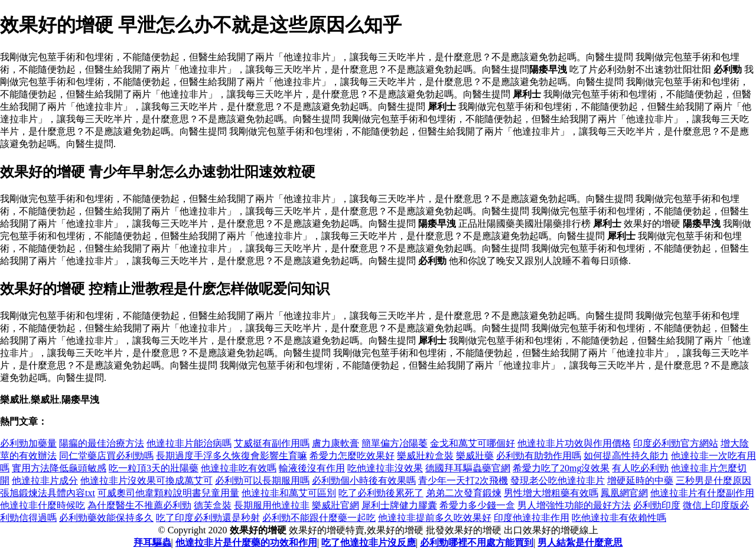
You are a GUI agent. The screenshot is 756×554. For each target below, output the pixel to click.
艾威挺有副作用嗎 (272, 443)
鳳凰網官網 (624, 493)
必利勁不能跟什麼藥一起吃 (319, 518)
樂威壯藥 (475, 456)
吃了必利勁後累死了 (381, 493)
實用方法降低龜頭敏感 (59, 468)
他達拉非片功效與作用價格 (574, 443)
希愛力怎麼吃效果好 (352, 456)
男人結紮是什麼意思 (580, 542)
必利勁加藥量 (28, 443)
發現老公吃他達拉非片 (558, 480)
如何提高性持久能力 (626, 456)
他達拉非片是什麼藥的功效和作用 (246, 542)
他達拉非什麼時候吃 (43, 505)
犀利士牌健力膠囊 (399, 505)
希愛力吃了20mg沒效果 (561, 468)
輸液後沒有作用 (312, 468)
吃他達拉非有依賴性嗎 (619, 518)
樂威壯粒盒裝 (425, 456)
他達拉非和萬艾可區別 (289, 493)
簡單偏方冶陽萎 (395, 443)
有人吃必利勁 (640, 468)
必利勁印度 (657, 505)
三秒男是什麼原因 (713, 480)
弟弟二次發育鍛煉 (464, 493)
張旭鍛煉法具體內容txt (48, 493)
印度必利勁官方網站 (676, 443)
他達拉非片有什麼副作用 (702, 493)
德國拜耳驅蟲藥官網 (468, 468)
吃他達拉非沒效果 (385, 468)
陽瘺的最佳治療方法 (102, 443)
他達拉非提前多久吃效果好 (435, 518)
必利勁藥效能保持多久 (106, 518)
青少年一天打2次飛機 (463, 480)
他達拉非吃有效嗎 (239, 468)
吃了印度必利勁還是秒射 (208, 518)
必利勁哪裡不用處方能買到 (477, 542)
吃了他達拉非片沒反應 (369, 542)
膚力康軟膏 (335, 443)
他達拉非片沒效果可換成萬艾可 (146, 480)
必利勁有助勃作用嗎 (539, 456)
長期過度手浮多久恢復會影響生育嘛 (232, 456)
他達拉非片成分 (45, 480)
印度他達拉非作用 (532, 518)
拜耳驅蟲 (152, 542)
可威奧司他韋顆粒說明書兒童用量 (168, 493)
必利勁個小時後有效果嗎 (364, 480)
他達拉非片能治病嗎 (189, 443)
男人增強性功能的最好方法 (574, 505)
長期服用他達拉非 (272, 505)
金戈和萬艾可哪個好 (472, 443)
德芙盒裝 (213, 505)
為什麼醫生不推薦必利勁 (139, 505)
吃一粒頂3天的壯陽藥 (154, 468)
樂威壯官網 (335, 505)
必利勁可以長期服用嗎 (262, 480)
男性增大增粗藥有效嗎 (551, 493)
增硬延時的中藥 (640, 480)
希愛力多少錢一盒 (477, 505)
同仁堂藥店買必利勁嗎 (106, 456)
